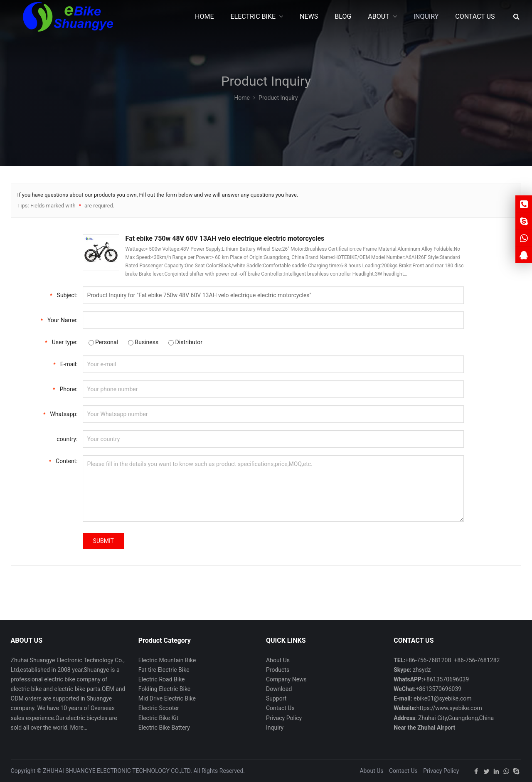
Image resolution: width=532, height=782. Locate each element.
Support (276, 698)
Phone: (65, 389)
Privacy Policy (284, 718)
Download (279, 689)
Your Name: (59, 319)
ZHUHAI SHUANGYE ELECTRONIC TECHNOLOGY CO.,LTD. (117, 771)
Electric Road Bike (162, 679)
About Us (278, 660)
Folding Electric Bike (165, 689)
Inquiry (275, 728)
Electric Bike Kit (158, 718)
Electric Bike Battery (164, 728)
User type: (62, 342)
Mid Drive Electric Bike (167, 698)
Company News (286, 679)
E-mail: (66, 364)
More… (79, 728)
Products (278, 670)
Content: (63, 460)
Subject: (64, 295)
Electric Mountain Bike (167, 660)
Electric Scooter (159, 708)
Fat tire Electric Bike (164, 670)
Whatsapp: (60, 413)
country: (67, 439)
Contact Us (280, 708)
